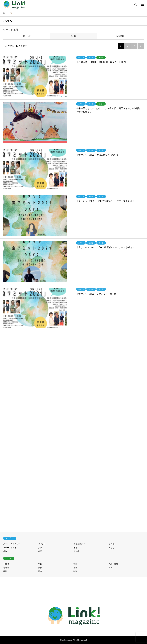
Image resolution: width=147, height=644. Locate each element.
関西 (75, 571)
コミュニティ (79, 544)
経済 (40, 551)
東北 (75, 568)
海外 (111, 568)
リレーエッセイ (10, 548)
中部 (75, 564)
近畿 (5, 571)
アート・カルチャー (12, 544)
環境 (5, 551)
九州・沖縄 (113, 564)
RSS (73, 630)
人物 (40, 548)
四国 (40, 568)
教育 (75, 548)
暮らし (112, 548)
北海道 (6, 568)
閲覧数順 (120, 36)
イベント (42, 544)
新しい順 (27, 36)
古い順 (73, 36)
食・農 (76, 551)
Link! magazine (67, 640)
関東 (40, 571)
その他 (112, 544)
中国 (40, 564)
